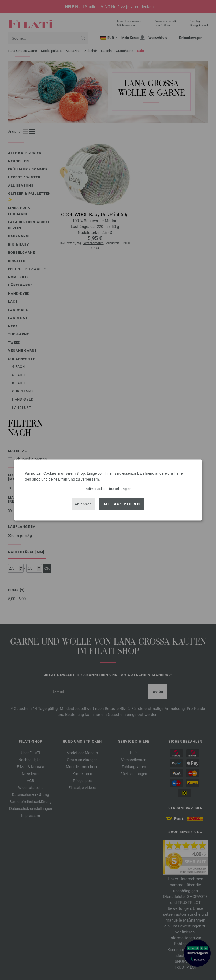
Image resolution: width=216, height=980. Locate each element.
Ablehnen (83, 504)
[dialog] (108, 490)
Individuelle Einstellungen (108, 489)
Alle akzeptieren (122, 504)
